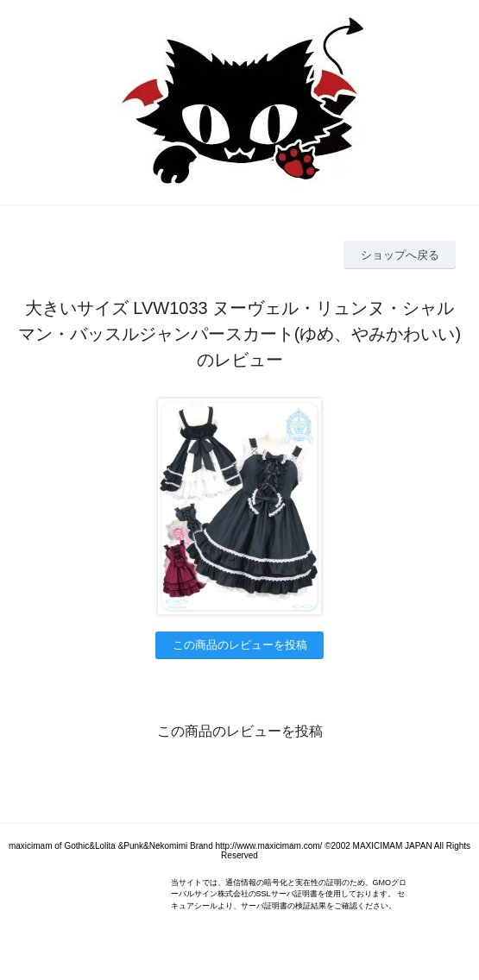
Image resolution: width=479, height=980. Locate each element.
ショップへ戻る (400, 255)
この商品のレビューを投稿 (240, 645)
